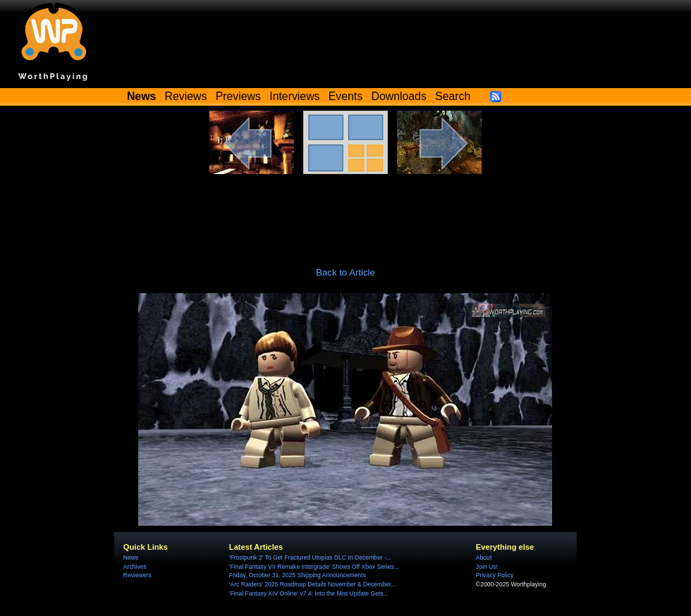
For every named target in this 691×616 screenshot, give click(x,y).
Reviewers (137, 575)
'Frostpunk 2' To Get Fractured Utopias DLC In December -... (310, 558)
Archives (135, 567)
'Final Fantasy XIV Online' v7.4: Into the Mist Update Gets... (309, 593)
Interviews (294, 96)
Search (453, 96)
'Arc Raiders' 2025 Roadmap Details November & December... (312, 584)
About (484, 558)
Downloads (399, 96)
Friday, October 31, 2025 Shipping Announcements (298, 575)
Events (345, 96)
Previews (238, 96)
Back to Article (345, 272)
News (131, 558)
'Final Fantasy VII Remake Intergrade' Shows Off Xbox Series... (314, 567)
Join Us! (487, 567)
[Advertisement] (345, 213)
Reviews (186, 96)
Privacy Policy (495, 575)
